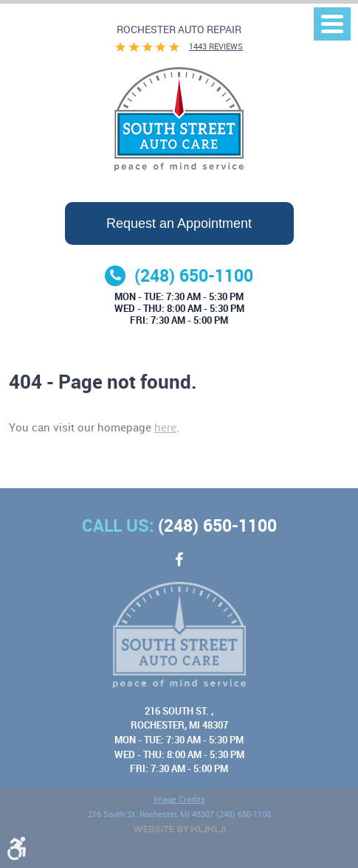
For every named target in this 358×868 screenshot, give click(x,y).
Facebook (179, 567)
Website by (179, 829)
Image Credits (179, 800)
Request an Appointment (179, 223)
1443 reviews (216, 46)
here (165, 427)
